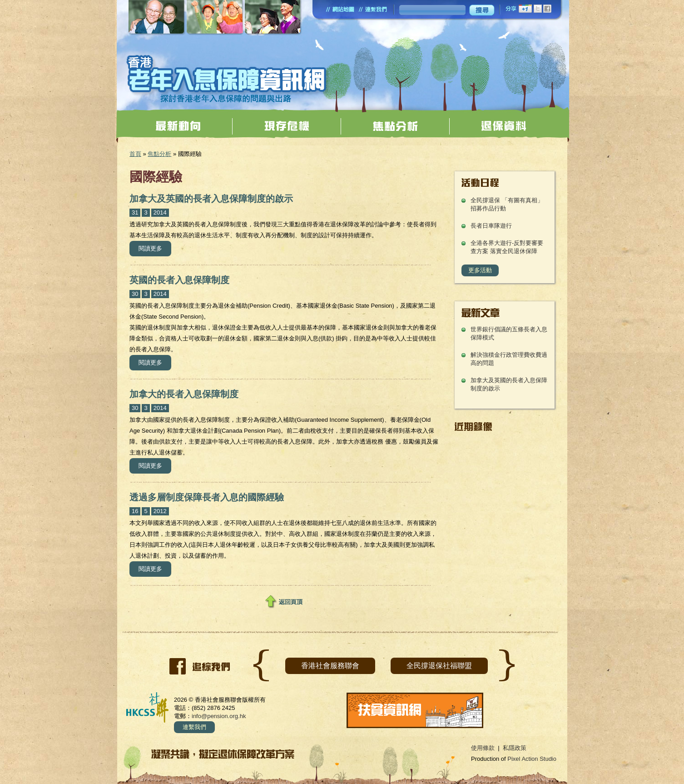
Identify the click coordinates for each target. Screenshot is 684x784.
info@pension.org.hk (219, 716)
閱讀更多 (155, 247)
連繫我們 (194, 727)
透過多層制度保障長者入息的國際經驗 (207, 497)
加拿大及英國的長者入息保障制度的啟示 (211, 199)
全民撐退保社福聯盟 (439, 666)
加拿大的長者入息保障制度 (184, 394)
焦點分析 (159, 154)
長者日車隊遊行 (491, 226)
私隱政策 (515, 748)
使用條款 (483, 748)
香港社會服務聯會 (330, 666)
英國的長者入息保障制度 (179, 280)
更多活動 (480, 270)
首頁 (135, 154)
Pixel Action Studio (532, 759)
